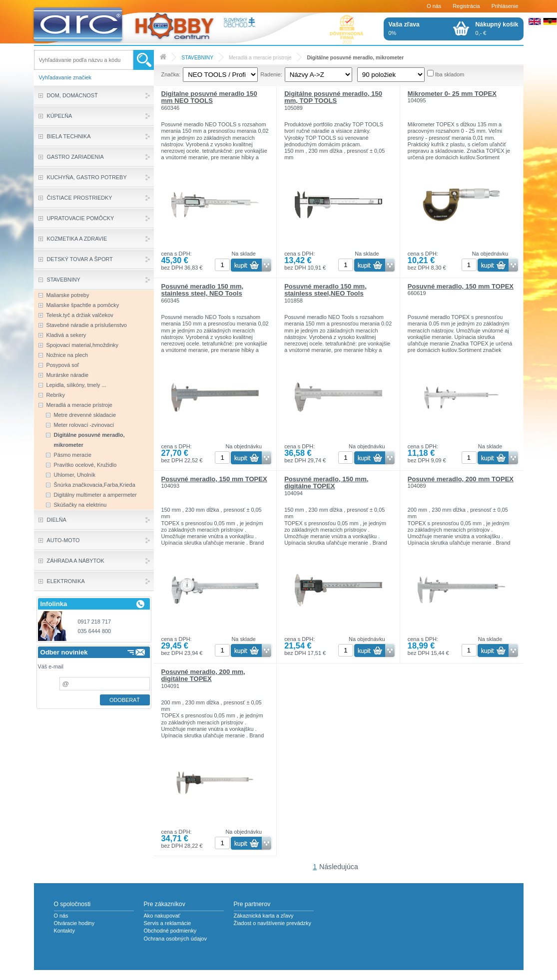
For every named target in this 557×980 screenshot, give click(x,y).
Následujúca (339, 867)
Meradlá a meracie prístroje (260, 58)
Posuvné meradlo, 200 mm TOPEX (461, 479)
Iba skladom (450, 74)
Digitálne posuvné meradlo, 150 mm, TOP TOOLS (333, 97)
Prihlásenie (505, 6)
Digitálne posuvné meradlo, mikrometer (355, 58)
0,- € (497, 28)
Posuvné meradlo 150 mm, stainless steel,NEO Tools (325, 290)
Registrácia (466, 6)
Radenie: (271, 74)
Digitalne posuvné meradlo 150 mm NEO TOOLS (209, 97)
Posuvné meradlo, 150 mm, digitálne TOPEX (326, 483)
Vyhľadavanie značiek (65, 77)
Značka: (171, 74)
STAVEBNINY (197, 58)
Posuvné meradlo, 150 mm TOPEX (461, 286)
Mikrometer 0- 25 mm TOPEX (452, 94)
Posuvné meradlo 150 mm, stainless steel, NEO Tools (203, 290)
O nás (434, 6)
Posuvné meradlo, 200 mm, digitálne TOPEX (203, 675)
